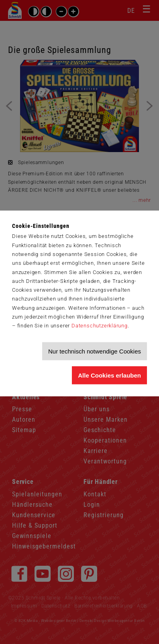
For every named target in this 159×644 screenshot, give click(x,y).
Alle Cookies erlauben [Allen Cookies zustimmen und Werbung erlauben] (109, 375)
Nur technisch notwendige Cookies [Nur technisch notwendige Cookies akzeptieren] (95, 351)
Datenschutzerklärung (100, 326)
